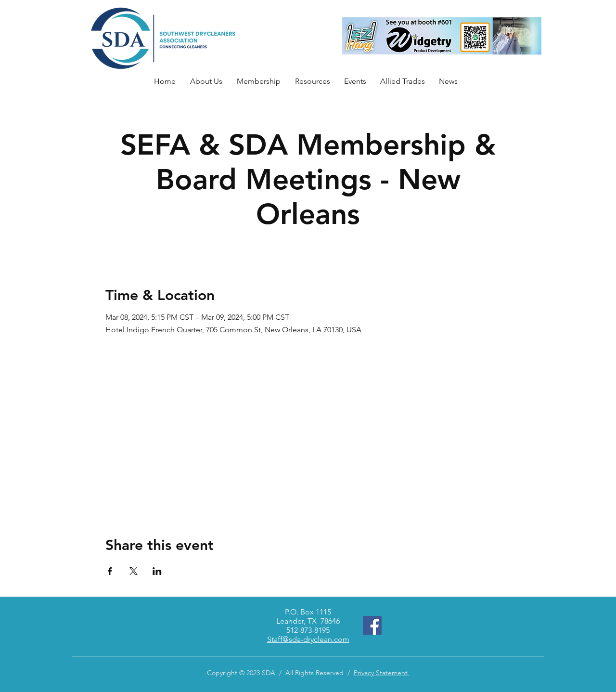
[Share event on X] (134, 571)
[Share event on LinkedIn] (157, 571)
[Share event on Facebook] (110, 571)
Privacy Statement (382, 673)
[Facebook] (372, 625)
